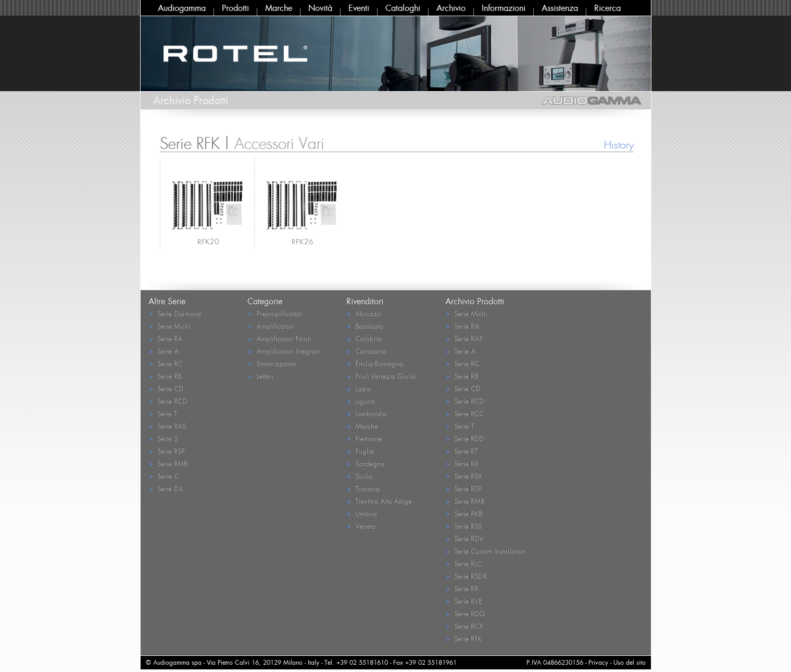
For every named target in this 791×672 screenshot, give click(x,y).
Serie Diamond (175, 313)
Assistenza (560, 8)
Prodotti (235, 8)
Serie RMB (168, 463)
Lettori (260, 376)
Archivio (451, 8)
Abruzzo (363, 313)
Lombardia (367, 413)
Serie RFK (463, 638)
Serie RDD (464, 438)
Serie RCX (464, 626)
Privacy (598, 662)
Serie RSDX (466, 576)
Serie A (164, 351)
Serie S (163, 438)
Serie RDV (464, 538)
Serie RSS (463, 526)
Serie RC (165, 363)
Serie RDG (465, 613)
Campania (367, 351)
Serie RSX (463, 476)
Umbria (362, 513)
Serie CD (166, 388)
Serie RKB (464, 513)
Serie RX (462, 463)
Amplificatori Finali (279, 338)
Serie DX (165, 488)
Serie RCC (464, 413)
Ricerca (607, 8)
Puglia (360, 451)
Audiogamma (182, 8)
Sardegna (366, 463)
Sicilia (359, 476)
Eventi (359, 8)
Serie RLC (463, 563)
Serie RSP (167, 451)
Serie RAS (167, 426)
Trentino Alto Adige (379, 501)
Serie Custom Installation (485, 551)
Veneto (361, 526)
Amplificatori (270, 326)
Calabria (364, 338)
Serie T (163, 413)
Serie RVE (464, 601)
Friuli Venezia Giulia (381, 376)
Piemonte (364, 438)
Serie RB (165, 376)
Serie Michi (169, 326)
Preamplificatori (275, 313)
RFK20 (208, 241)
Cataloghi (403, 8)
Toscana (363, 488)
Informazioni (504, 8)
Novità (320, 8)
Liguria (361, 401)
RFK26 (303, 241)
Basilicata (365, 326)
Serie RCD (168, 401)
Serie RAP (464, 338)
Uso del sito (630, 662)
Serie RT (461, 451)
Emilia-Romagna (375, 363)
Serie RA (165, 338)
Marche (279, 8)
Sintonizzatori (272, 363)
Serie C (164, 476)
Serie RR (462, 588)
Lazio (359, 388)
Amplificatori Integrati (283, 351)
